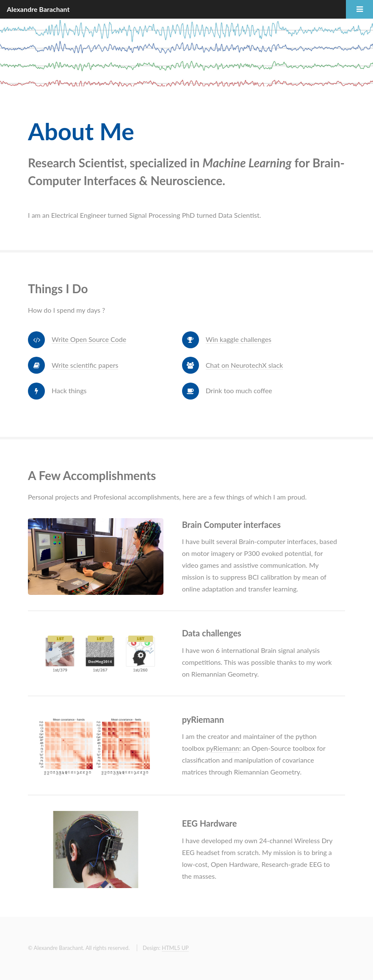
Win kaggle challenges (239, 339)
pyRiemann (223, 748)
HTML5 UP (175, 948)
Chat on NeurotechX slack (245, 365)
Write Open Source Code (89, 339)
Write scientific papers (85, 365)
